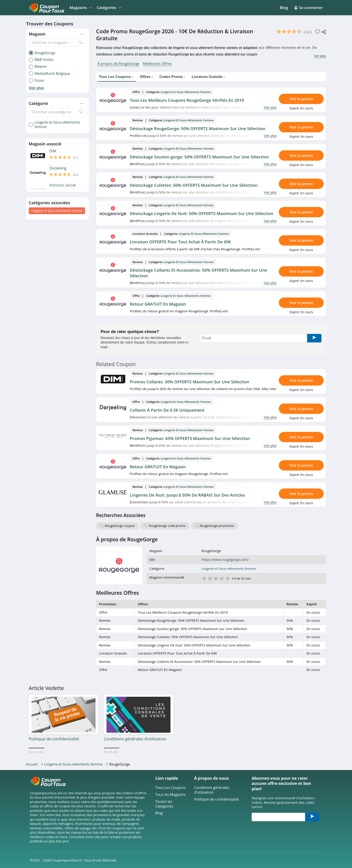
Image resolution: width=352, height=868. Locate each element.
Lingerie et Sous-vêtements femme (57, 211)
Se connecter (308, 8)
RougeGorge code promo (167, 526)
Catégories (108, 8)
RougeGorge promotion (217, 526)
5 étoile (227, 578)
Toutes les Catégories (164, 804)
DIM (53, 151)
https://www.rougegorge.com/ (225, 560)
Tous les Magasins (170, 795)
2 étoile (210, 578)
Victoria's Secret (63, 185)
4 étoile (222, 578)
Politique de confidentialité (217, 799)
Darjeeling (58, 168)
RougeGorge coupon (120, 526)
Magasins (80, 8)
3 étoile (216, 578)
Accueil (32, 764)
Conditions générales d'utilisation (212, 790)
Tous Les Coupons (171, 788)
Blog (284, 8)
